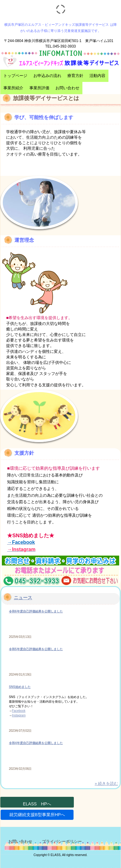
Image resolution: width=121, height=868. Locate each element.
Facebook (19, 711)
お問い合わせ (67, 88)
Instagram (19, 715)
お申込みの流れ (47, 76)
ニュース (23, 598)
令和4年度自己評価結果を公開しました (36, 743)
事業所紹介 (13, 88)
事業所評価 (39, 88)
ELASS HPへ (37, 804)
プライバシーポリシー (62, 841)
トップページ (15, 76)
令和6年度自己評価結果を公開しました (36, 611)
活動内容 (97, 76)
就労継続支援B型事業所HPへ (37, 815)
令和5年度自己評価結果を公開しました (36, 649)
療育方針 (75, 76)
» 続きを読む (106, 783)
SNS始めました (20, 687)
